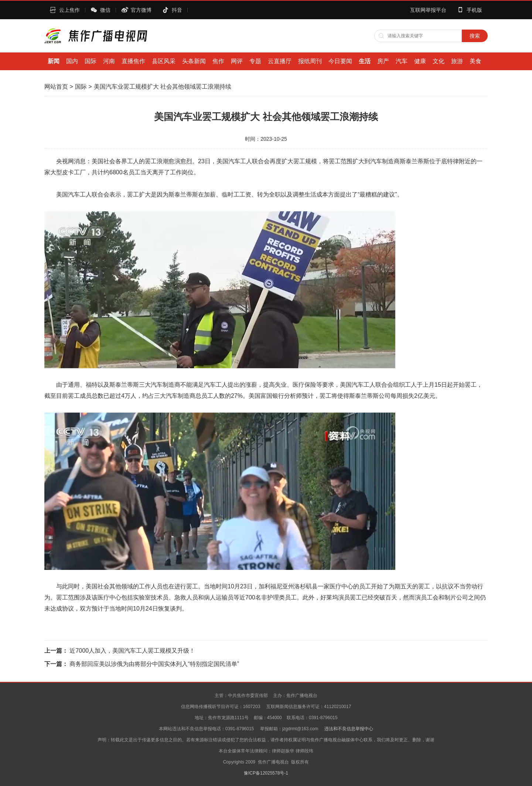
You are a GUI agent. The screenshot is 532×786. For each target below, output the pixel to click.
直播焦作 (133, 61)
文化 (439, 61)
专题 (255, 61)
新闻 (54, 61)
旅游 (457, 61)
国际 (91, 61)
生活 (365, 61)
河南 (109, 61)
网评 (237, 61)
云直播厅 (280, 61)
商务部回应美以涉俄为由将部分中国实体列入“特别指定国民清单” (154, 664)
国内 (72, 61)
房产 (383, 61)
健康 (420, 61)
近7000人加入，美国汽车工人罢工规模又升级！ (132, 651)
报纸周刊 (310, 61)
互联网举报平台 (428, 10)
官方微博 (141, 10)
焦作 (218, 61)
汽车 (402, 61)
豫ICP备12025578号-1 (266, 773)
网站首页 (56, 87)
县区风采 (164, 61)
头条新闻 (194, 61)
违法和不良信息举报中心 (349, 729)
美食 (475, 61)
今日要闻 (340, 61)
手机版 (474, 10)
